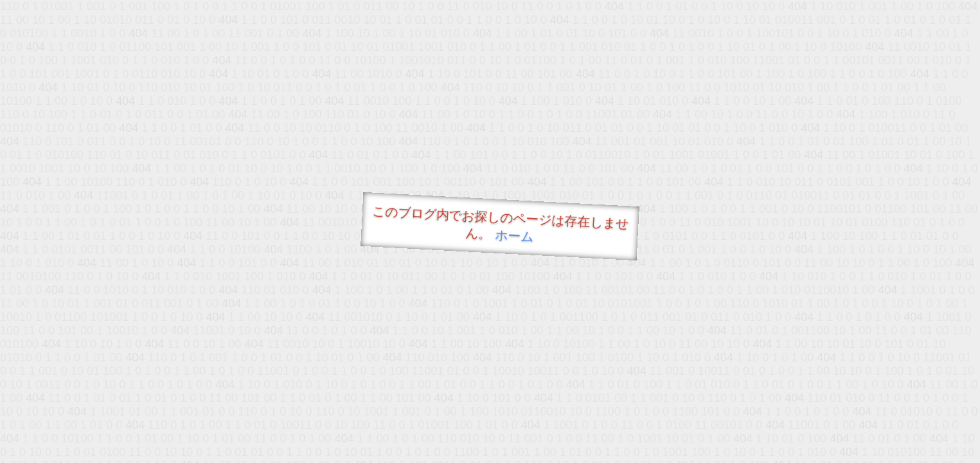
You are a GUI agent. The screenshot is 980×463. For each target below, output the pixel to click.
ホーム (514, 236)
